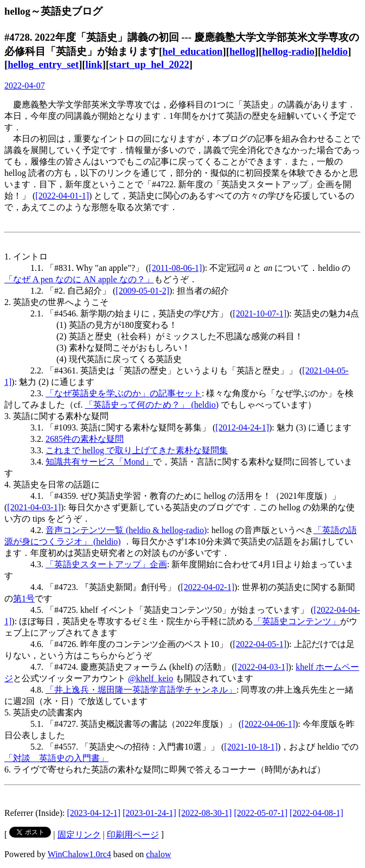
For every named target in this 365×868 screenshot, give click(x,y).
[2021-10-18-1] (251, 747)
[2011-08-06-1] (175, 268)
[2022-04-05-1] (260, 644)
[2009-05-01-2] (142, 291)
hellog (242, 51)
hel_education (192, 51)
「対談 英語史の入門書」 (56, 758)
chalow (158, 854)
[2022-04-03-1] (262, 667)
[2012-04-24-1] (242, 427)
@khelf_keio (151, 678)
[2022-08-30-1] (205, 813)
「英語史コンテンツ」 (297, 621)
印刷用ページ (133, 835)
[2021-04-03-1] (34, 507)
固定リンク (79, 835)
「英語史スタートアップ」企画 (106, 564)
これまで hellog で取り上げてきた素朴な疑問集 (137, 450)
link (94, 64)
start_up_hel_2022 (149, 64)
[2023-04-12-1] (94, 813)
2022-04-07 (25, 85)
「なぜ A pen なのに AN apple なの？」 (79, 279)
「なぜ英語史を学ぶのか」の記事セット (124, 393)
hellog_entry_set (43, 64)
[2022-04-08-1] (316, 813)
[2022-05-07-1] (261, 813)
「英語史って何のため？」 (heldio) (152, 405)
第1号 (24, 598)
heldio (334, 51)
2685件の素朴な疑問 (85, 439)
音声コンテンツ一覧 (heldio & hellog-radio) (126, 530)
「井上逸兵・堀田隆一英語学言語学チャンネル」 (141, 690)
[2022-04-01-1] (62, 196)
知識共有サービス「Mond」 (99, 462)
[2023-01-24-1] (149, 813)
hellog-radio (288, 51)
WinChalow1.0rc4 (79, 854)
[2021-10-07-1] (260, 313)
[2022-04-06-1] (268, 724)
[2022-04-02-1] (207, 587)
